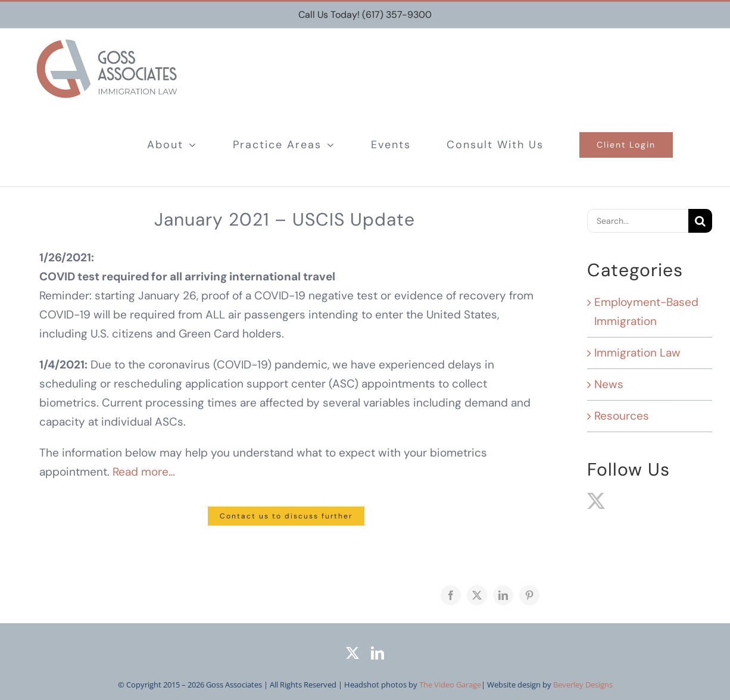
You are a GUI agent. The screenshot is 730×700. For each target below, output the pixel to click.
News (609, 384)
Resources (622, 416)
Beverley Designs (583, 685)
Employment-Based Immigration (646, 312)
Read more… (144, 472)
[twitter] (352, 653)
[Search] (700, 221)
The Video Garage (450, 685)
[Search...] (638, 221)
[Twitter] (596, 501)
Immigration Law (637, 353)
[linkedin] (378, 653)
